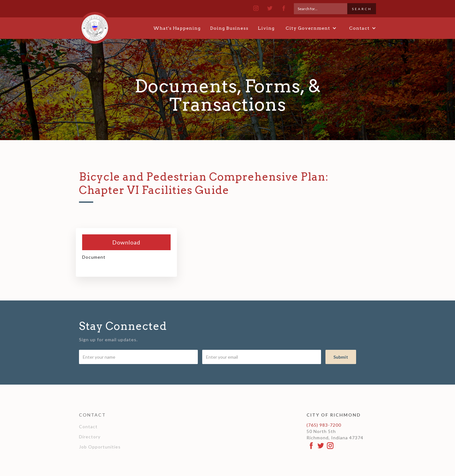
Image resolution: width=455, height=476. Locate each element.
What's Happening (177, 28)
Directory (90, 437)
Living (266, 28)
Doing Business (229, 28)
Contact (88, 427)
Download (126, 242)
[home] (95, 25)
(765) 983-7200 (324, 425)
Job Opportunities (100, 447)
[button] (311, 28)
